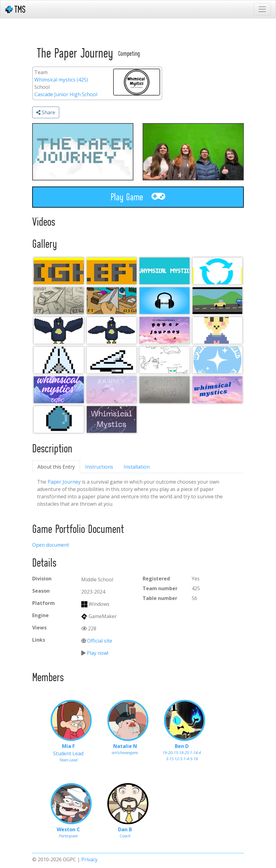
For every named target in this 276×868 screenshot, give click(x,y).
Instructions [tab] (99, 467)
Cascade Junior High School (66, 94)
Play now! (98, 653)
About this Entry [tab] (56, 467)
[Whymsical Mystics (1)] (165, 271)
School (42, 87)
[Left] (112, 271)
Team (41, 72)
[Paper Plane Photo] (59, 301)
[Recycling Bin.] (218, 271)
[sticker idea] (218, 390)
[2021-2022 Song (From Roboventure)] (165, 301)
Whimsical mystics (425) (61, 80)
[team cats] (165, 360)
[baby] (218, 330)
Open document (51, 545)
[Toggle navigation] (262, 9)
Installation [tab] (137, 467)
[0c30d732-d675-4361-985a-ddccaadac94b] (59, 330)
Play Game (138, 197)
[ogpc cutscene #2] (218, 301)
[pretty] (218, 360)
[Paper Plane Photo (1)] (112, 301)
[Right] (59, 271)
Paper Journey (64, 482)
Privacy (89, 859)
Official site (100, 641)
